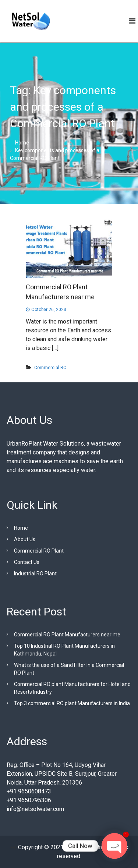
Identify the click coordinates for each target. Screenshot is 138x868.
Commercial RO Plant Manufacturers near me (67, 635)
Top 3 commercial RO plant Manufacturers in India (72, 703)
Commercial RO (50, 368)
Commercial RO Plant (39, 551)
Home (21, 528)
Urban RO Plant (84, 847)
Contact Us (27, 562)
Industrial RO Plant (35, 574)
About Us (25, 539)
